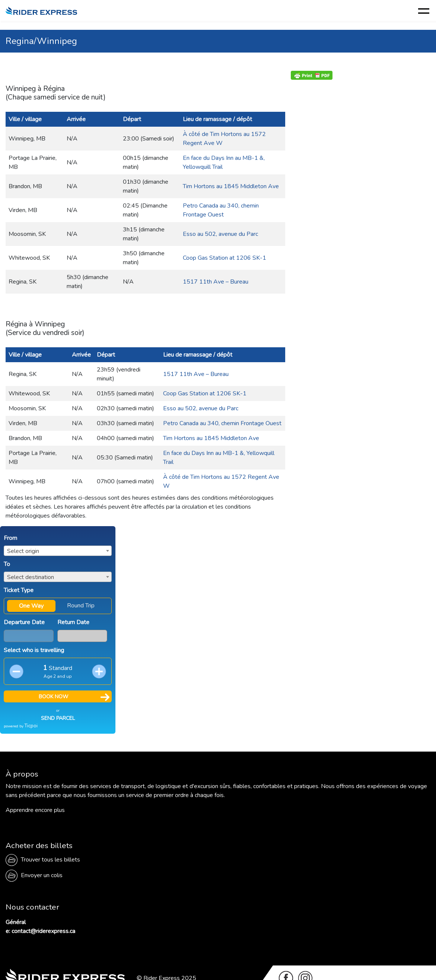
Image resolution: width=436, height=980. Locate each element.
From (10, 538)
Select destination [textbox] (31, 577)
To (7, 564)
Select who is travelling (34, 650)
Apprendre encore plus (35, 810)
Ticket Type (19, 590)
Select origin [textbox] (23, 551)
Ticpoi (31, 726)
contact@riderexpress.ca (43, 931)
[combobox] (58, 551)
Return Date (73, 622)
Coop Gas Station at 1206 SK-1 (225, 258)
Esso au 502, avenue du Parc (220, 234)
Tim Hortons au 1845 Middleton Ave (231, 186)
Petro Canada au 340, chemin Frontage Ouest (222, 423)
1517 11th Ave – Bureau (216, 282)
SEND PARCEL (58, 718)
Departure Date (24, 622)
